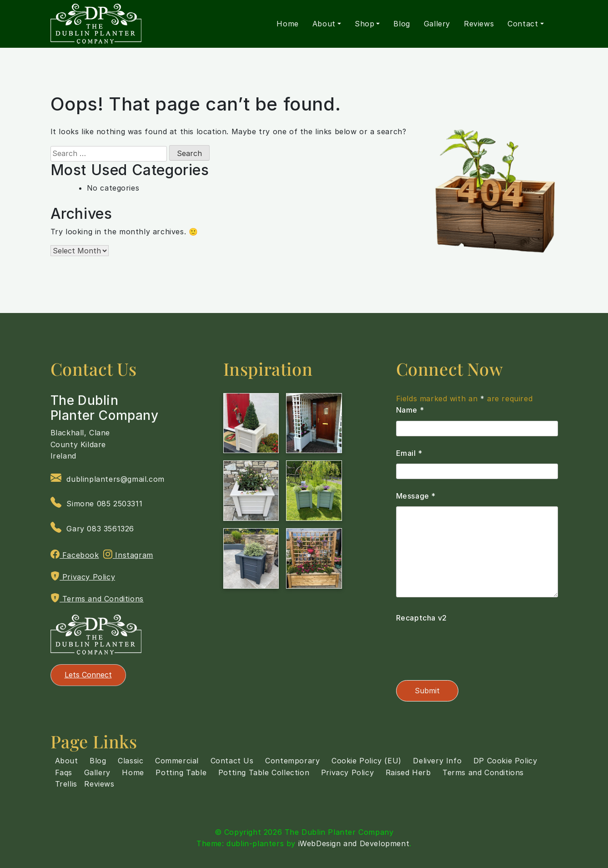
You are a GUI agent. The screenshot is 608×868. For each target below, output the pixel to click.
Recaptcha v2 (422, 618)
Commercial (177, 761)
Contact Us (232, 761)
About (324, 24)
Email (409, 453)
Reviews (479, 24)
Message (416, 496)
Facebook (75, 555)
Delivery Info (437, 761)
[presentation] (465, 646)
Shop (364, 24)
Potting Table (181, 772)
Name (410, 410)
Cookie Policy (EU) (367, 761)
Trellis (66, 784)
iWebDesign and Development (354, 843)
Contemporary (292, 761)
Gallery (437, 24)
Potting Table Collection (264, 772)
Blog (402, 24)
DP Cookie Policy (505, 761)
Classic (131, 761)
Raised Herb (408, 772)
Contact (523, 24)
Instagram (128, 555)
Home (287, 24)
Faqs (64, 772)
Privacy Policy (83, 576)
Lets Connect (88, 675)
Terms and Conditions (97, 598)
